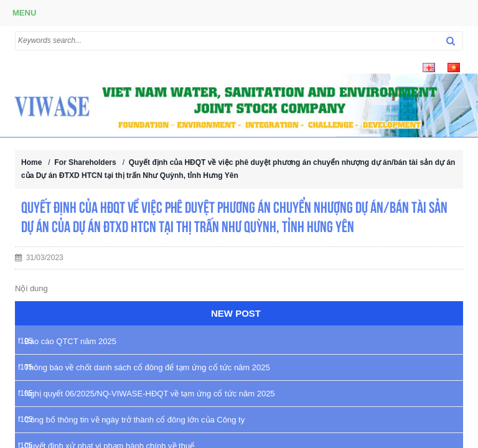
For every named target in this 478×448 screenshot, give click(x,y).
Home (31, 162)
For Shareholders (85, 162)
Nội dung (31, 288)
